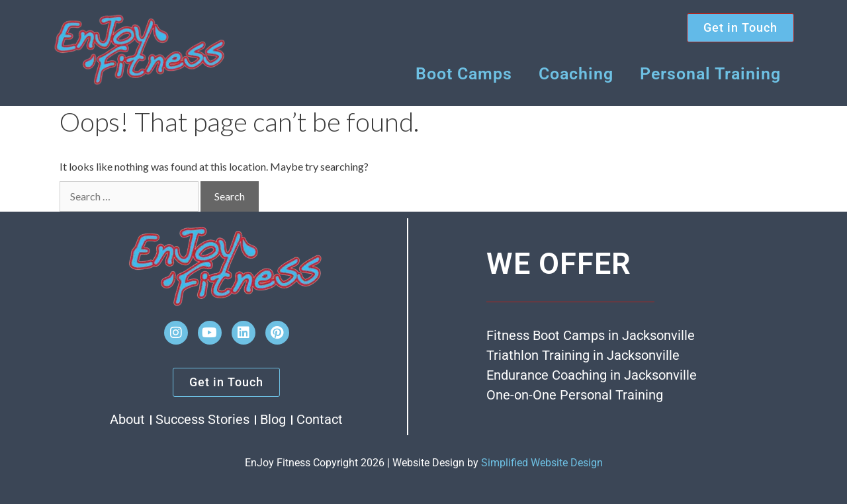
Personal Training (710, 74)
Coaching (576, 74)
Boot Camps (464, 74)
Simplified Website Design (542, 463)
